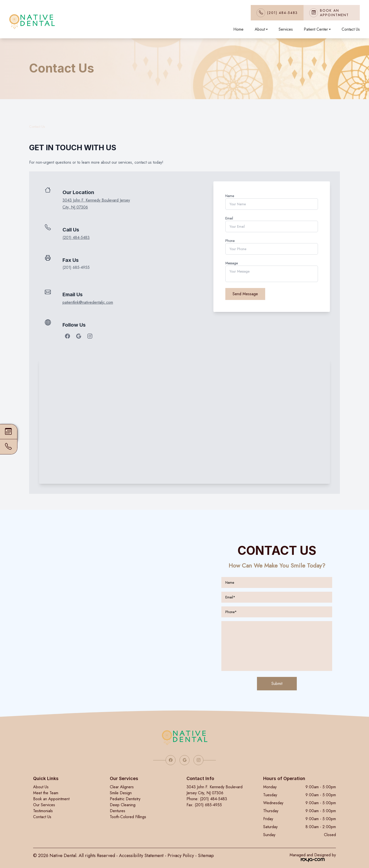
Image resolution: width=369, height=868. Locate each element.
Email (229, 218)
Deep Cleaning (123, 805)
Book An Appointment (334, 13)
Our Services (44, 805)
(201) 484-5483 (282, 13)
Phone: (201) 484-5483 (207, 799)
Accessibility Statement (141, 856)
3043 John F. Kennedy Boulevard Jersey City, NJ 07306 (215, 790)
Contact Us (351, 29)
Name (230, 196)
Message (232, 263)
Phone (230, 241)
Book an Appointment (51, 799)
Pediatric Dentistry (125, 799)
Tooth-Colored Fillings (128, 817)
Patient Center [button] (317, 29)
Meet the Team (46, 793)
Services (286, 29)
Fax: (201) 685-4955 (204, 805)
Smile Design (121, 793)
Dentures (118, 811)
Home (238, 29)
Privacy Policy (181, 856)
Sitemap (206, 856)
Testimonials (43, 811)
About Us (41, 787)
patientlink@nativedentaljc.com (88, 302)
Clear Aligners (122, 787)
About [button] (261, 29)
